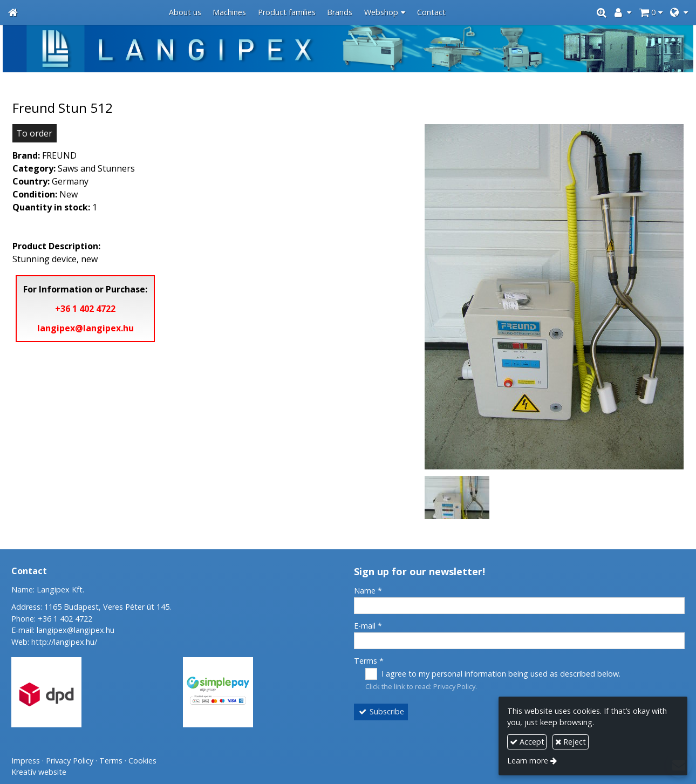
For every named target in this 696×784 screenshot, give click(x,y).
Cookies (142, 761)
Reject (571, 742)
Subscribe (381, 711)
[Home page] (13, 13)
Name (368, 591)
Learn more (528, 761)
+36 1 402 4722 (85, 309)
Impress (26, 761)
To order (34, 133)
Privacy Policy (454, 686)
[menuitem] (185, 13)
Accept (527, 742)
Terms (369, 661)
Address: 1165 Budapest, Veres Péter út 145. (91, 607)
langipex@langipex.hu (86, 328)
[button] (679, 13)
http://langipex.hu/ (64, 642)
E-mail (368, 626)
